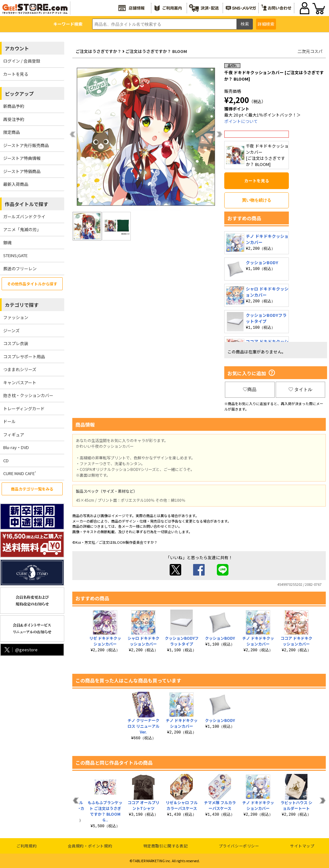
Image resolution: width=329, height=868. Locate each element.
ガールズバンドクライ (24, 217)
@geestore (20, 650)
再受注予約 (14, 119)
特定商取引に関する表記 (166, 846)
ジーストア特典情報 (22, 158)
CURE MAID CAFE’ (20, 473)
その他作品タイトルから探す (32, 284)
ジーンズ (11, 330)
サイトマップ (302, 846)
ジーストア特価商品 (22, 171)
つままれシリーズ (20, 369)
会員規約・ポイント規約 (90, 846)
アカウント (17, 48)
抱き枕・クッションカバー (28, 395)
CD (6, 460)
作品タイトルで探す (27, 204)
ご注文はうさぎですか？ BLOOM (156, 51)
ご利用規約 (27, 846)
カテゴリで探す (22, 305)
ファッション (16, 317)
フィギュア (14, 434)
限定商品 (12, 132)
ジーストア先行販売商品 (26, 145)
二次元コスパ (310, 51)
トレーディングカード (24, 408)
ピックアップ (19, 94)
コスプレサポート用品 (24, 356)
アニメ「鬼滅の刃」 (22, 229)
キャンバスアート (20, 382)
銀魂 (7, 243)
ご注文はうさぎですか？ (98, 51)
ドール (9, 421)
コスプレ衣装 (16, 343)
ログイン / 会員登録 (22, 61)
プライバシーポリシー (239, 846)
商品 (250, 389)
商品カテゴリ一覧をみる (32, 489)
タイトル (300, 389)
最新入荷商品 (16, 184)
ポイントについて (241, 121)
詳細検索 (266, 24)
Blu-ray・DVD (16, 447)
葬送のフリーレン (20, 269)
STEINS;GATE (15, 255)
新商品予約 (14, 106)
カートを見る (16, 74)
